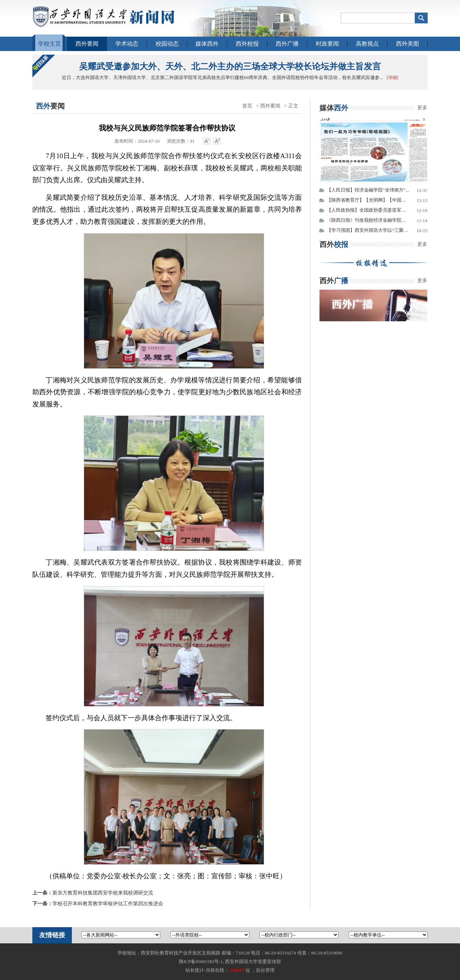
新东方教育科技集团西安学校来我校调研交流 (93, 893)
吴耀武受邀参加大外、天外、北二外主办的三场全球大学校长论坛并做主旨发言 (230, 66)
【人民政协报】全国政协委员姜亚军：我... (368, 210)
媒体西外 (207, 44)
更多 (422, 108)
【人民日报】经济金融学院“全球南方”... (368, 190)
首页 (247, 106)
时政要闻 (327, 44)
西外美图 (408, 44)
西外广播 (287, 44)
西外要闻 (87, 44)
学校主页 (50, 44)
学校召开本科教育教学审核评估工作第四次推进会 (98, 904)
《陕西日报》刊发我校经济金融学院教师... (368, 220)
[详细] (392, 78)
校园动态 (167, 44)
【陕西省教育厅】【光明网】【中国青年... (368, 200)
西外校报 (247, 44)
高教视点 (367, 44)
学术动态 (127, 44)
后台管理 (265, 970)
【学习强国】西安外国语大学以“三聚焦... (368, 230)
